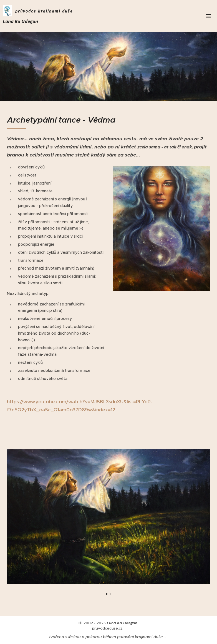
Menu (209, 16)
